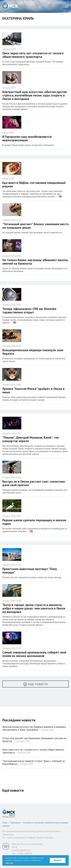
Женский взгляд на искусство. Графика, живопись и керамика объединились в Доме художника (34, 728)
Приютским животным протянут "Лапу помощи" (30, 571)
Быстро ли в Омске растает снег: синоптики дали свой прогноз (34, 483)
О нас (5, 823)
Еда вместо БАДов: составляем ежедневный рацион (34, 184)
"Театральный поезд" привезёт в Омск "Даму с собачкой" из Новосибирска (34, 762)
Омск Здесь (10, 6)
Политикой (9, 863)
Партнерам (15, 823)
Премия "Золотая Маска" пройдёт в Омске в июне (33, 390)
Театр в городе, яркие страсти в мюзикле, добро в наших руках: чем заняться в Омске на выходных (34, 608)
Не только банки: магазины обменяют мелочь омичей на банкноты (35, 262)
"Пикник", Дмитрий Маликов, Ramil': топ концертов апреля (31, 439)
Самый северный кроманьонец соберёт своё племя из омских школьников (34, 654)
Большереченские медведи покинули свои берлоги (33, 352)
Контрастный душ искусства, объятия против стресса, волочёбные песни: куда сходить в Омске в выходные (35, 95)
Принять (58, 860)
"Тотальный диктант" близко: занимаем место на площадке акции (35, 226)
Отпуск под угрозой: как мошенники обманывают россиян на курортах (34, 740)
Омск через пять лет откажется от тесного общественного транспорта (33, 55)
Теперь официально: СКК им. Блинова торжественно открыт (29, 310)
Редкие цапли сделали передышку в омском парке (34, 522)
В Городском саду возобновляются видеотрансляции (27, 138)
